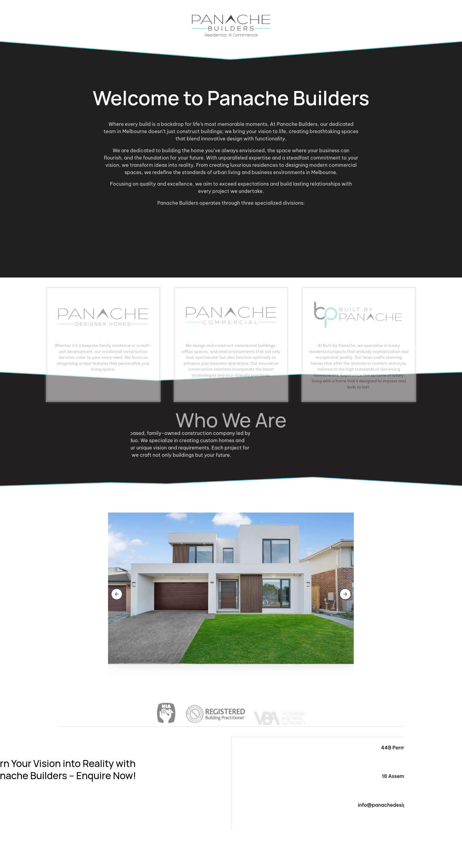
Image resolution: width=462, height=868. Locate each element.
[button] (117, 594)
